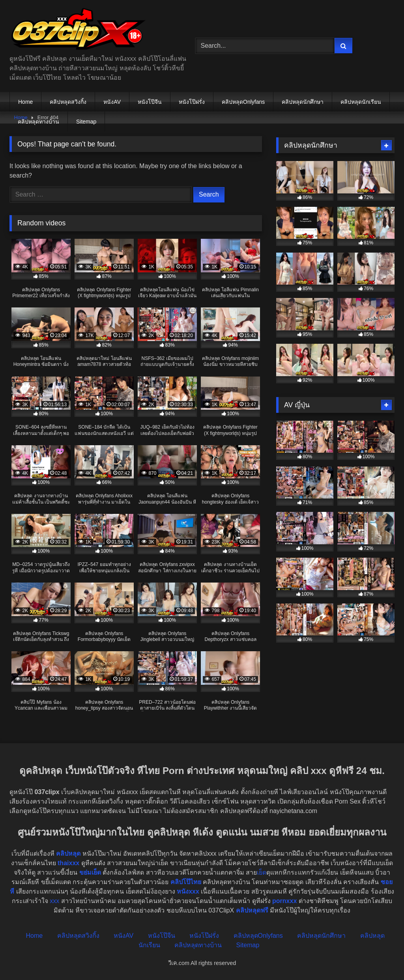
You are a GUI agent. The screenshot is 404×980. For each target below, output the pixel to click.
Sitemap (86, 122)
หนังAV (112, 102)
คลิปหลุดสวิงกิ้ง (68, 102)
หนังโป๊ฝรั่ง (192, 102)
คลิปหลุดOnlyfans (243, 102)
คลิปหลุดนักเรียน (361, 102)
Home (25, 102)
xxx (54, 901)
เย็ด (262, 872)
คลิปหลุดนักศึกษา (303, 102)
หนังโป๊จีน (150, 102)
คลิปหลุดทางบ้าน (38, 122)
